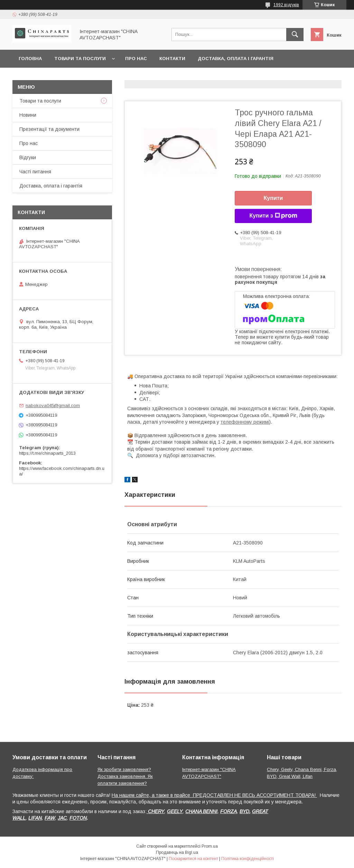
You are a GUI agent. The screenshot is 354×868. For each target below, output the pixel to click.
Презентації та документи (49, 129)
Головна (30, 59)
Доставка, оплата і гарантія (236, 59)
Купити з (273, 216)
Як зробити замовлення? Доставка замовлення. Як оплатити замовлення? (125, 776)
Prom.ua (210, 846)
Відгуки (28, 157)
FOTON (78, 818)
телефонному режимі (245, 422)
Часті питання (35, 172)
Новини (28, 115)
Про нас (136, 59)
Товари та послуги (80, 59)
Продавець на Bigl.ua (177, 852)
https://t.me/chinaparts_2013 (47, 453)
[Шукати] (295, 35)
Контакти (172, 59)
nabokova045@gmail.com (53, 406)
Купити (273, 198)
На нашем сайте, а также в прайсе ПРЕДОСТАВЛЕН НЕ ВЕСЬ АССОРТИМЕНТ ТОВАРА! (214, 795)
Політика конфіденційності (248, 859)
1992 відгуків (286, 5)
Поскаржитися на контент (193, 859)
